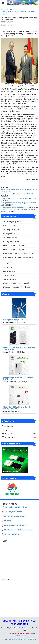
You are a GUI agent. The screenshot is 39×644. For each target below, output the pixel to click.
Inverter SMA (6, 263)
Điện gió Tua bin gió (9, 271)
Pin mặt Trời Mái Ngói (9, 275)
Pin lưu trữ (8, 521)
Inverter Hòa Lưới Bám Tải (11, 238)
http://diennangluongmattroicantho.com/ (23, 639)
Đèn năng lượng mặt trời (10, 242)
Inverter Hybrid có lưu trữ (11, 230)
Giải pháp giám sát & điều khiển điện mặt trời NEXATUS (17, 194)
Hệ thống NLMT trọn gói (10, 234)
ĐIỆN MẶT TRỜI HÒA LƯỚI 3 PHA (13, 250)
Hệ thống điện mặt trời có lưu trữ (15, 516)
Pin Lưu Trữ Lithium (9, 226)
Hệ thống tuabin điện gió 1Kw (13, 320)
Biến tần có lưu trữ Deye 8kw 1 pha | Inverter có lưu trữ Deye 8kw (19, 349)
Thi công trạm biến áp (12, 534)
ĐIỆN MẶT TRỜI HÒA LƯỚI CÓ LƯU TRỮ (15, 283)
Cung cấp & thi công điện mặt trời (16, 525)
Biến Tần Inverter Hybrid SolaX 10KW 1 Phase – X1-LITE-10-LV (19, 378)
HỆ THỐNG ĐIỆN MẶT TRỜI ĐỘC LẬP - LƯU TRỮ (18, 254)
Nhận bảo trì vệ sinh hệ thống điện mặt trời (19, 530)
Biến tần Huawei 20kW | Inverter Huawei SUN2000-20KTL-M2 (16, 408)
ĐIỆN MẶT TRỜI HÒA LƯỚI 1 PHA (13, 246)
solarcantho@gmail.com (19, 636)
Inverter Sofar (7, 267)
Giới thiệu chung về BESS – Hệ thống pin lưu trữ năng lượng (18, 198)
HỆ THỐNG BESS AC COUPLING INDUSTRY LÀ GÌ (15, 207)
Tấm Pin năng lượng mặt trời (12, 222)
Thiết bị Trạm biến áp (9, 279)
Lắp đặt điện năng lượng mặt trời (14, 507)
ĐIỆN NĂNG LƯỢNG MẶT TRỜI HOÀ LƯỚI (16, 287)
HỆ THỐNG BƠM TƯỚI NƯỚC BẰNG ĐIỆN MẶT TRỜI (17, 258)
